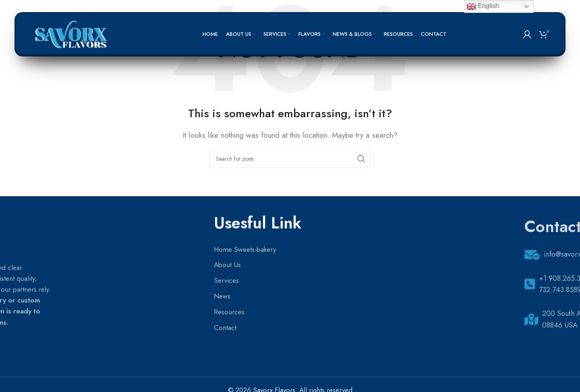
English (483, 6)
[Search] (290, 159)
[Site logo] (72, 33)
